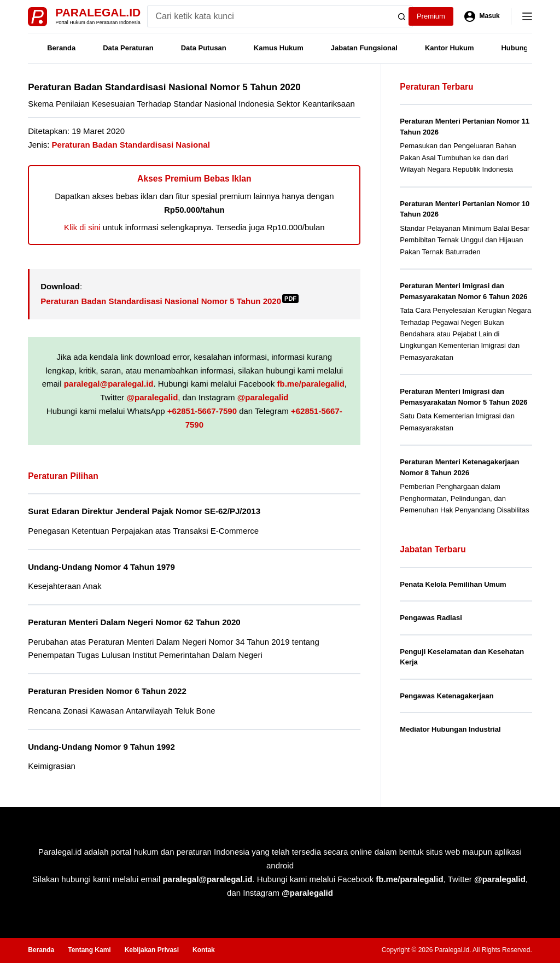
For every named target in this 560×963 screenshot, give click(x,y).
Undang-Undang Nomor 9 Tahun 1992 (101, 747)
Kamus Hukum (279, 48)
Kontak (204, 950)
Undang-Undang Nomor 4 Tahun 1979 (101, 567)
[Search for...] (269, 16)
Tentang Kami (89, 950)
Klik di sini (82, 227)
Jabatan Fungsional (364, 48)
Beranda (61, 48)
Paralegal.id (98, 12)
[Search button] (402, 16)
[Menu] (527, 16)
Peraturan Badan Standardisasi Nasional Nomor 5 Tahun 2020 (170, 301)
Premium (431, 16)
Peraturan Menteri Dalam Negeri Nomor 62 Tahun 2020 (134, 622)
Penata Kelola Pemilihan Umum (453, 584)
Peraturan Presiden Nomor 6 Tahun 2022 (107, 691)
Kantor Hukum (450, 48)
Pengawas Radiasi (431, 618)
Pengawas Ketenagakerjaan (447, 696)
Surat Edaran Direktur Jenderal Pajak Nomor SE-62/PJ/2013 (144, 511)
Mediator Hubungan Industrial (450, 729)
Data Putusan (204, 48)
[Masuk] (482, 16)
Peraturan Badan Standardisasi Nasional (131, 145)
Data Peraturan (128, 48)
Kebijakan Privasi (152, 950)
